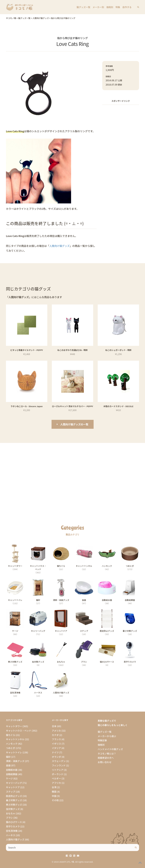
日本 (54, 726)
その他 (55, 800)
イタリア (56, 748)
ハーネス (11, 835)
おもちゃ (11, 813)
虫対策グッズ (13, 809)
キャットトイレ (14, 752)
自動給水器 (12, 770)
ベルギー (56, 778)
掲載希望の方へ (106, 758)
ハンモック (12, 744)
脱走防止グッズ (14, 796)
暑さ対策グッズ (14, 800)
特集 (118, 7)
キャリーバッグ (14, 783)
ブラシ (9, 818)
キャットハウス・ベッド (19, 731)
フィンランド (59, 765)
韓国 (54, 792)
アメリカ (56, 731)
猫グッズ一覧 (83, 7)
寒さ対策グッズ (14, 805)
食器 (8, 765)
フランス (56, 739)
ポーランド (58, 774)
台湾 (54, 787)
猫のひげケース (14, 822)
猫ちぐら (11, 735)
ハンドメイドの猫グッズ (110, 749)
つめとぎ (11, 748)
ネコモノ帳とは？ (107, 753)
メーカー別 (98, 7)
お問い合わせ (105, 762)
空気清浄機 (12, 831)
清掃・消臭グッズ (15, 761)
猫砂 (8, 757)
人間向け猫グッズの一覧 (74, 424)
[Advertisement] (121, 125)
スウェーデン (59, 761)
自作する (127, 7)
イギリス (56, 744)
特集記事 (102, 740)
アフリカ (56, 783)
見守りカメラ (13, 826)
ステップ (11, 792)
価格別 (110, 7)
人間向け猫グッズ (59, 246)
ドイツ (55, 752)
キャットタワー (14, 726)
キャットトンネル (15, 739)
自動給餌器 (12, 774)
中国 (54, 796)
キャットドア (13, 787)
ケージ (9, 778)
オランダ (56, 757)
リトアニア (58, 770)
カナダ (55, 735)
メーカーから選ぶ (107, 736)
